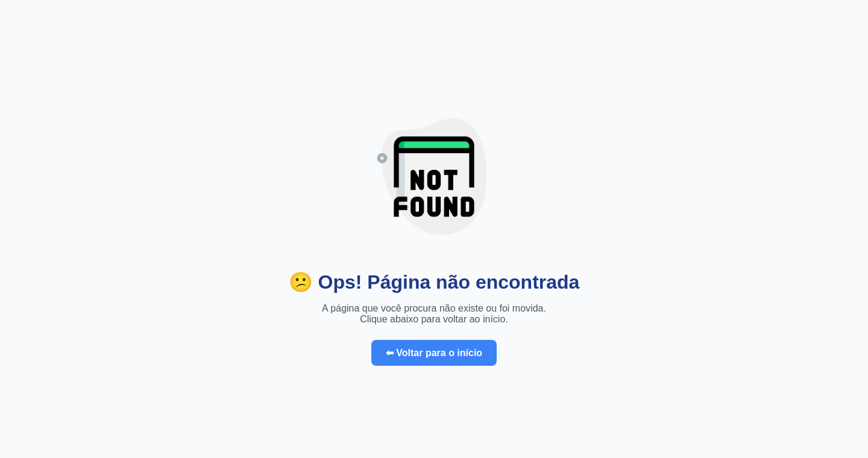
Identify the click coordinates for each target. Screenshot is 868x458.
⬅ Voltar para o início (434, 353)
